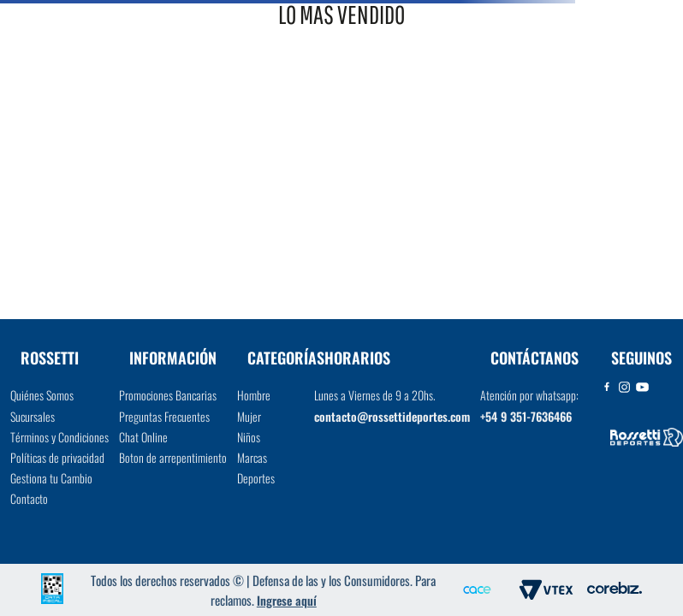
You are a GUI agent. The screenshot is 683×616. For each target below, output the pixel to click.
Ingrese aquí (287, 600)
